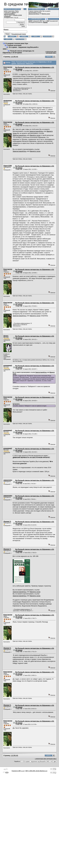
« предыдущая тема (51, 52)
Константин (8, 67)
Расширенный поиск (19, 34)
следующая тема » (51, 53)
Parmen (45, 22)
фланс (6, 336)
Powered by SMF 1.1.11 (18, 771)
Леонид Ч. (7, 521)
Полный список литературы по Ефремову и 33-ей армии (18, 52)
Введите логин (46, 14)
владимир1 (8, 365)
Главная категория (14, 45)
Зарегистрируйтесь (34, 14)
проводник (8, 100)
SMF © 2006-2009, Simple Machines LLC (36, 771)
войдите (14, 12)
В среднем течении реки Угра (17, 43)
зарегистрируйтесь (10, 14)
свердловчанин (9, 480)
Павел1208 (8, 166)
